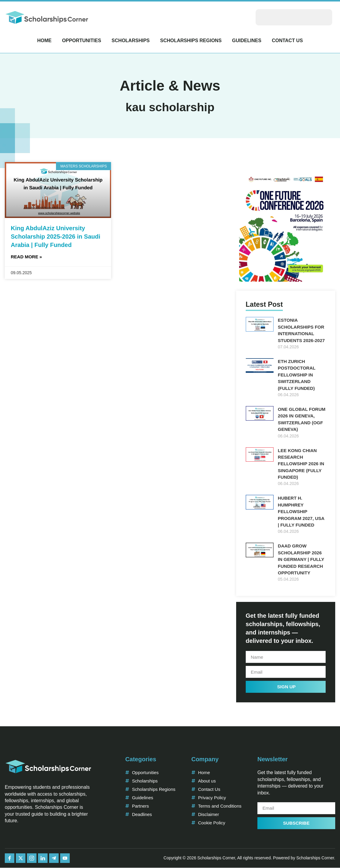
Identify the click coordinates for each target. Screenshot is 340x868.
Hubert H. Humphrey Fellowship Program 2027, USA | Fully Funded (301, 511)
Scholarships (131, 41)
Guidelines (247, 41)
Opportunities (82, 41)
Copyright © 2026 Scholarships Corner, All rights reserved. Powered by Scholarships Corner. (249, 858)
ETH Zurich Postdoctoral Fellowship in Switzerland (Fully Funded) (296, 375)
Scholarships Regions (191, 41)
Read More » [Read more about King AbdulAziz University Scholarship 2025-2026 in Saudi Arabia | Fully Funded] (26, 257)
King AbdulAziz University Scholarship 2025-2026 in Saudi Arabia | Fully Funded (56, 237)
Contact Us (287, 41)
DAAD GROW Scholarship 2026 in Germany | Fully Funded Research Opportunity (301, 559)
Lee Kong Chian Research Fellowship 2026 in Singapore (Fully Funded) (301, 464)
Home (44, 41)
